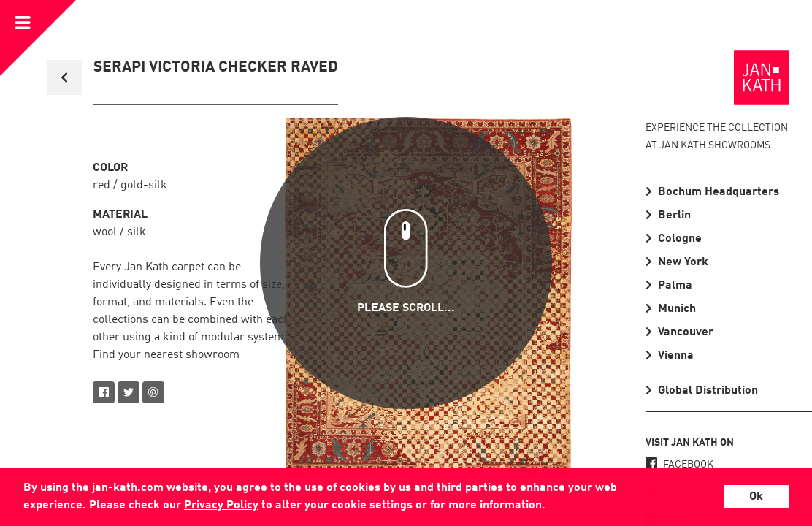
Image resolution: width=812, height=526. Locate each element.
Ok (756, 497)
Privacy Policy (221, 506)
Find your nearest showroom (166, 355)
